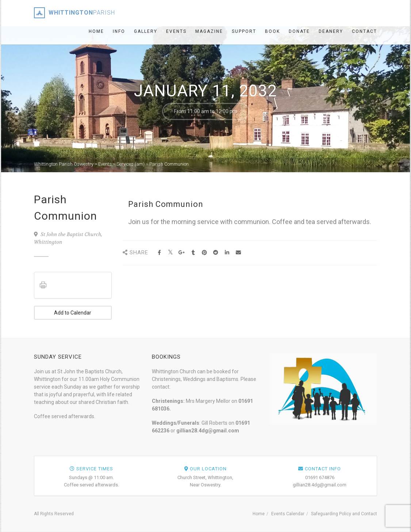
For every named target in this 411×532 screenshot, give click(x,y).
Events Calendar (288, 514)
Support (244, 31)
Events (176, 31)
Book (272, 31)
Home (96, 31)
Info (119, 31)
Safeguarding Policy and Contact (344, 514)
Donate (299, 31)
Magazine (209, 31)
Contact (364, 31)
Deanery (331, 31)
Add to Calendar (73, 313)
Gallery (146, 31)
